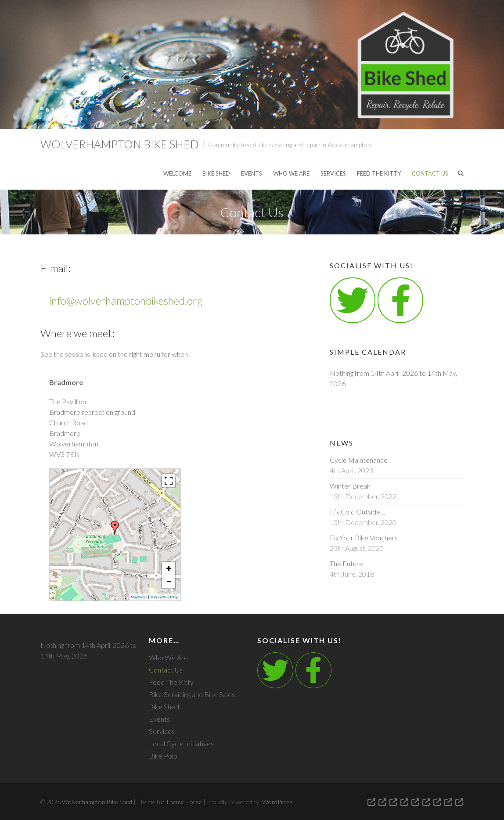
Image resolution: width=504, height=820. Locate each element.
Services (333, 173)
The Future (346, 563)
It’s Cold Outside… (357, 512)
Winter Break (350, 486)
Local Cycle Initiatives (181, 743)
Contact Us (430, 173)
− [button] (169, 581)
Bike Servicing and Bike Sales (192, 694)
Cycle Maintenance (359, 460)
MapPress (139, 597)
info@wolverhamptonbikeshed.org (126, 300)
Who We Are (291, 173)
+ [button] (169, 568)
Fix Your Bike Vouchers (364, 538)
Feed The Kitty (379, 173)
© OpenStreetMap (164, 597)
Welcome (177, 173)
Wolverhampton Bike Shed (120, 144)
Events (252, 173)
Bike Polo (163, 756)
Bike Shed (216, 173)
